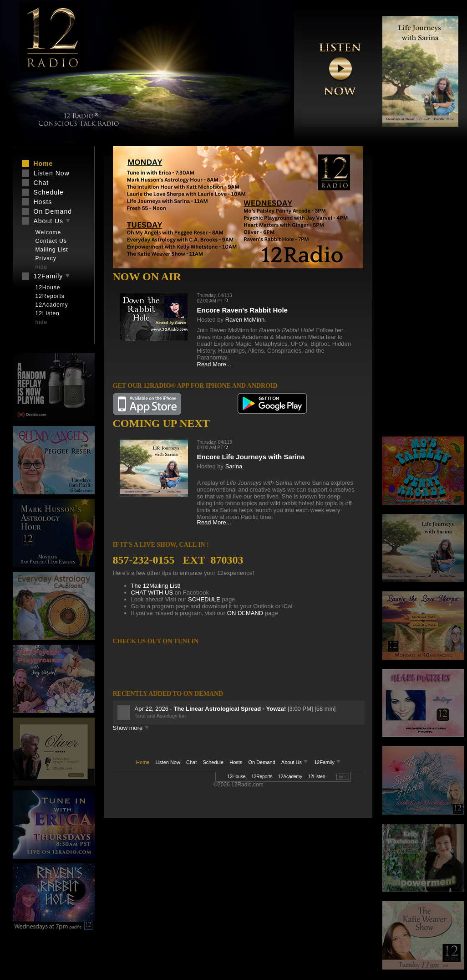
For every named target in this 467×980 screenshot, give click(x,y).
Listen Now (168, 762)
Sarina (234, 466)
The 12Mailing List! (156, 586)
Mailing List (52, 250)
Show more (131, 728)
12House (236, 777)
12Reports (262, 777)
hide (343, 777)
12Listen (317, 777)
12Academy (290, 777)
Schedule (213, 762)
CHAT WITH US (152, 593)
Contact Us (51, 241)
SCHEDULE (204, 599)
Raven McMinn (245, 320)
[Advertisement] (411, 292)
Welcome (48, 232)
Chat (191, 762)
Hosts (236, 762)
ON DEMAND (245, 613)
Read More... (214, 364)
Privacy (46, 258)
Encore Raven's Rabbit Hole (242, 310)
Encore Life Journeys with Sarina (251, 457)
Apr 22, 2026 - (211, 709)
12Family (327, 762)
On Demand (261, 762)
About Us (295, 762)
